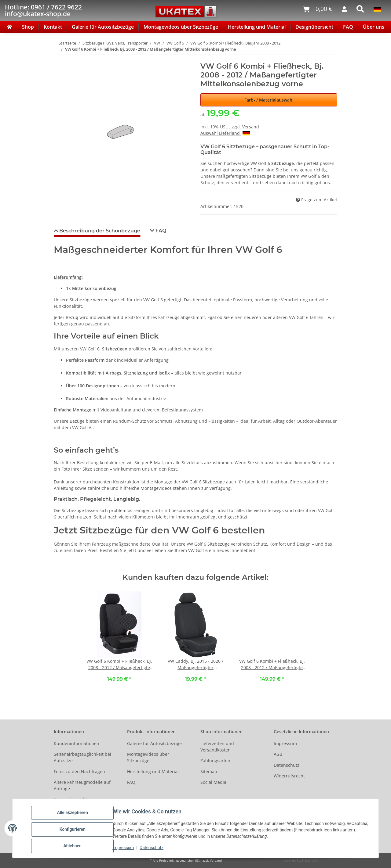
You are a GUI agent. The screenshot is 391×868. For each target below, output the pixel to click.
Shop (28, 27)
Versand (251, 127)
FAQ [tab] (160, 231)
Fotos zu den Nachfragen (79, 771)
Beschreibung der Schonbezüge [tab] (99, 231)
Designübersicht (314, 27)
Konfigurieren (74, 830)
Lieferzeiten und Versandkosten (217, 747)
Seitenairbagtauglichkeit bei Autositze (82, 757)
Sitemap (209, 771)
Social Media (213, 782)
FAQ (348, 27)
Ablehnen (74, 846)
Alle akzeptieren (74, 815)
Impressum (125, 849)
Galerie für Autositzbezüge (103, 27)
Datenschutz (154, 849)
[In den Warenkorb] (59, 59)
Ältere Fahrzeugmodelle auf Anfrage (82, 785)
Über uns (374, 27)
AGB (278, 754)
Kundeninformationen (77, 743)
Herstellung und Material (257, 27)
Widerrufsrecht (289, 776)
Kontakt (53, 27)
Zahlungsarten (215, 760)
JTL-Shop (309, 860)
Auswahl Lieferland (225, 133)
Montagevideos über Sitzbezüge (181, 27)
